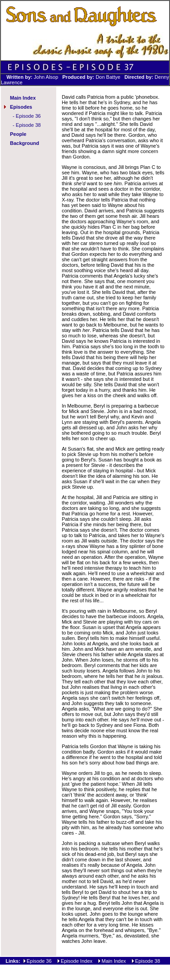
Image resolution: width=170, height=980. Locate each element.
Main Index (23, 98)
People (18, 134)
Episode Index (77, 961)
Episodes (21, 107)
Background (24, 143)
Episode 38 (28, 125)
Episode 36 (28, 116)
